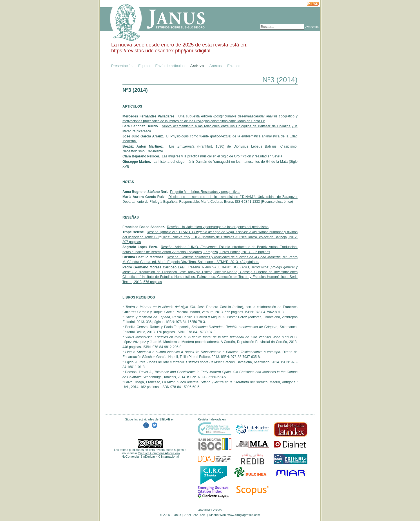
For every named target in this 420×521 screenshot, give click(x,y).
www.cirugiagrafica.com (244, 515)
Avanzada (312, 27)
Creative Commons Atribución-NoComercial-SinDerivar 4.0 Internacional (151, 455)
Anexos (215, 66)
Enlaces (234, 66)
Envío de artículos (170, 66)
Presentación (122, 66)
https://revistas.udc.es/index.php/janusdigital (161, 51)
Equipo (144, 66)
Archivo (197, 66)
